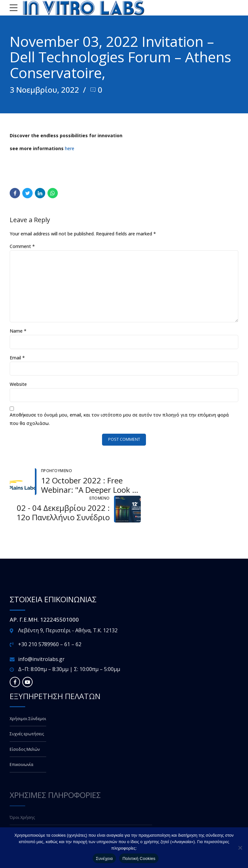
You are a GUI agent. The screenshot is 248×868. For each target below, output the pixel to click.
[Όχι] (240, 848)
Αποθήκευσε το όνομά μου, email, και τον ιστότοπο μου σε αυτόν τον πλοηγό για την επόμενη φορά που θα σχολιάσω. (119, 419)
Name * (18, 331)
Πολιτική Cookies (139, 858)
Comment (22, 246)
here (70, 148)
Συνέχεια (104, 858)
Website (18, 385)
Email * (17, 358)
